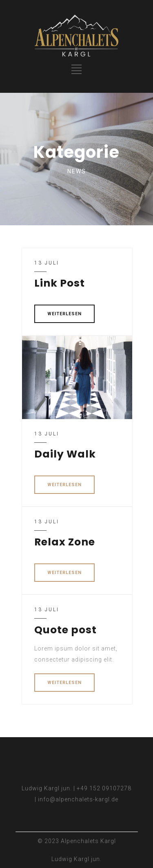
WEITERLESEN (64, 314)
